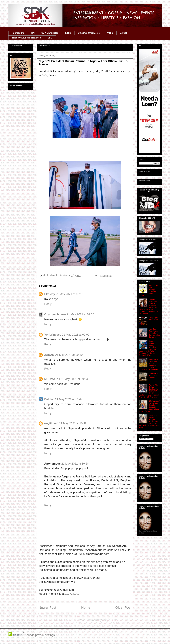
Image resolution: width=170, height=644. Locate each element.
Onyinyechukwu (55, 314)
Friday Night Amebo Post (153, 319)
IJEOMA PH (52, 379)
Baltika (49, 399)
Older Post (123, 608)
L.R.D (68, 33)
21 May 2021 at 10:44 (69, 399)
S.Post (123, 33)
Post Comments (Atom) (94, 620)
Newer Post (47, 608)
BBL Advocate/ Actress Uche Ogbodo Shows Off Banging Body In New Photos (149, 406)
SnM (50, 38)
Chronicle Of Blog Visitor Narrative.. (153, 375)
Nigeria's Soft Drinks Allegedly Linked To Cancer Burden (149, 290)
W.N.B (110, 33)
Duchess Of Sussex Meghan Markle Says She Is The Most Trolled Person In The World (149, 421)
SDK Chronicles (50, 33)
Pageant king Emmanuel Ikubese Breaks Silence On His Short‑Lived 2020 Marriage (149, 364)
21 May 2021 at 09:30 (69, 355)
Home (86, 608)
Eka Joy (50, 294)
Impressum (18, 33)
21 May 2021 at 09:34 (74, 379)
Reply (48, 304)
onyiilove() (51, 423)
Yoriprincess (53, 335)
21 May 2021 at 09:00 (80, 314)
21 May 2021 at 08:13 (69, 294)
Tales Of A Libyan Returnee (26, 38)
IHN (33, 33)
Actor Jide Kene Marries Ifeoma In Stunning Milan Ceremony (154, 333)
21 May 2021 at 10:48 (73, 423)
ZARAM (49, 355)
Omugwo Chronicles (89, 33)
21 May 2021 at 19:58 (75, 464)
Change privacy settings (40, 635)
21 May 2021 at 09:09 (76, 335)
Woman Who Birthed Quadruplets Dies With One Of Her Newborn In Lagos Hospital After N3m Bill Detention (149, 391)
